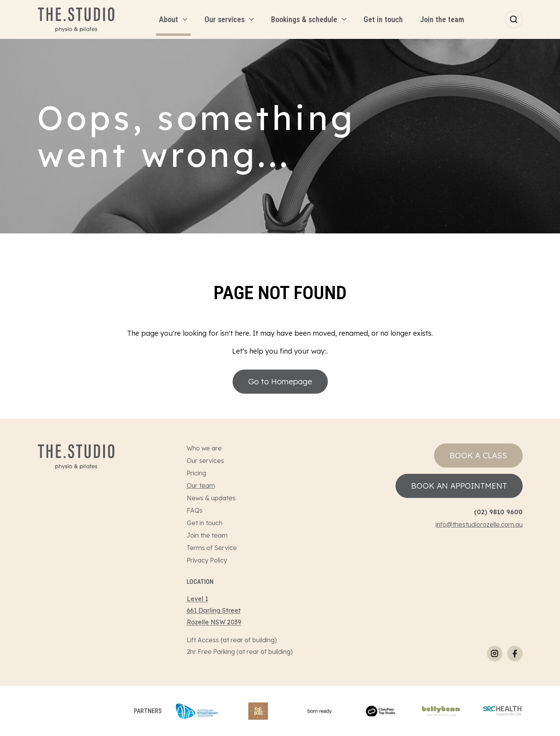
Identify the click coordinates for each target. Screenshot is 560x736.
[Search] (514, 19)
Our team (201, 485)
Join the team (207, 535)
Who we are (204, 448)
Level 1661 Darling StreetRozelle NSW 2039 (214, 610)
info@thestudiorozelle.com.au (479, 524)
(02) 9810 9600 (498, 512)
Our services (205, 461)
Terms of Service (212, 548)
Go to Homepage (280, 381)
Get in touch (205, 523)
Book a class (478, 455)
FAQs (195, 510)
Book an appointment (459, 486)
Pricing (196, 473)
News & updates (211, 498)
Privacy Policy (207, 560)
